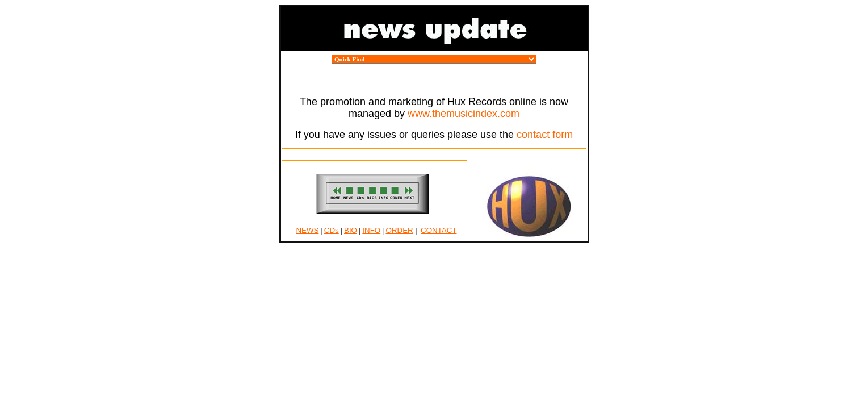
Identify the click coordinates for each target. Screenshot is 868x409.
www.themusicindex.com (464, 114)
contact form (545, 135)
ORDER (400, 230)
